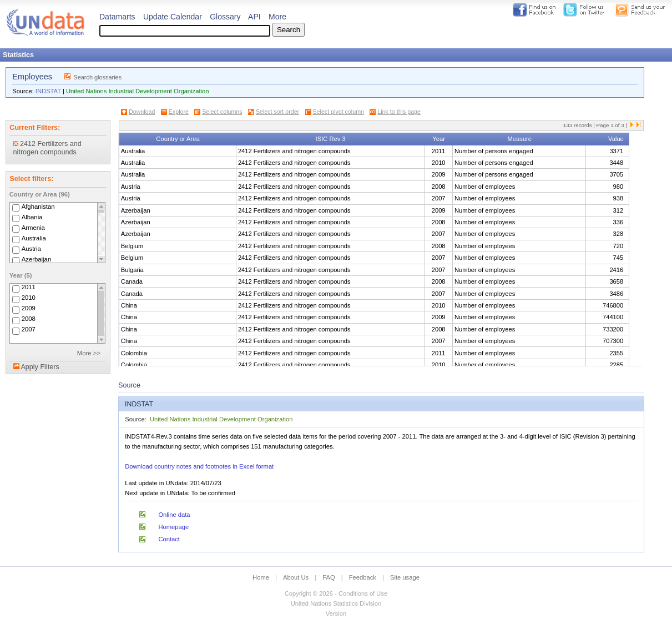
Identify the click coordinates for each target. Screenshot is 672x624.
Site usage (405, 577)
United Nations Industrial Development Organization (137, 91)
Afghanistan (38, 207)
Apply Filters (40, 367)
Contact (169, 539)
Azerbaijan (37, 259)
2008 (29, 319)
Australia (34, 238)
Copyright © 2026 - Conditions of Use (336, 593)
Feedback (363, 577)
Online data (174, 515)
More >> (89, 353)
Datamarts (117, 17)
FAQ (329, 577)
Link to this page (399, 112)
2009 (29, 309)
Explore (179, 112)
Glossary (225, 17)
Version (336, 613)
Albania (32, 217)
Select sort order (277, 112)
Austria (31, 249)
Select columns (222, 112)
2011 (29, 288)
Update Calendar (173, 17)
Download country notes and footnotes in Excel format (199, 466)
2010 (29, 298)
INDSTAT (48, 91)
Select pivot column (338, 112)
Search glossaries (97, 77)
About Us (296, 577)
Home (261, 577)
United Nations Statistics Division (336, 603)
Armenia (33, 228)
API (254, 17)
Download (142, 112)
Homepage (173, 527)
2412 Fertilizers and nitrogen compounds (47, 148)
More (277, 17)
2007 (29, 330)
